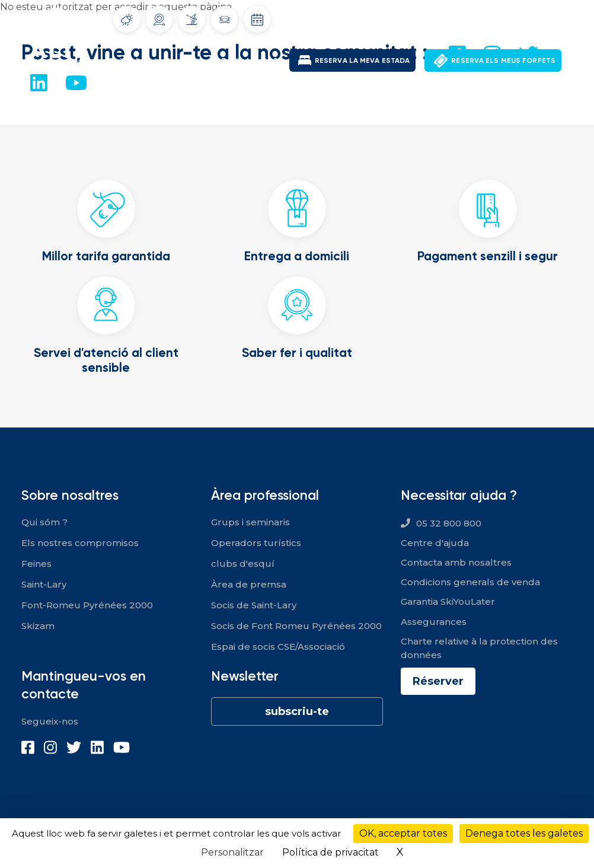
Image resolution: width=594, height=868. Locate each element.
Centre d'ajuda (435, 543)
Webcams (159, 20)
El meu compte (508, 17)
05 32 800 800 (449, 523)
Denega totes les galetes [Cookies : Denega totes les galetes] (524, 833)
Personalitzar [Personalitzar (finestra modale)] (232, 852)
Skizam (38, 626)
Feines (36, 564)
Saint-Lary (131, 61)
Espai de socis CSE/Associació (278, 647)
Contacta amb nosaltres (456, 562)
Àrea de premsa (249, 584)
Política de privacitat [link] (330, 852)
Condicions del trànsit (225, 20)
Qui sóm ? (44, 522)
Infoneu (192, 19)
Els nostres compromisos (80, 543)
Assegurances (434, 622)
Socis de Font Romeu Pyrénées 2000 (296, 626)
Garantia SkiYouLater (448, 601)
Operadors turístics (256, 543)
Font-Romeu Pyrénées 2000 (224, 61)
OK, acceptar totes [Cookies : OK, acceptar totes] (403, 833)
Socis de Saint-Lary (254, 605)
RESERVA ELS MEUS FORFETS (503, 60)
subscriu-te (297, 711)
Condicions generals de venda (470, 582)
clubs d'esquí (243, 564)
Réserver (438, 681)
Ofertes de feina (430, 17)
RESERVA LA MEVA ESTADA (362, 60)
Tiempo (127, 20)
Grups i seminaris (250, 522)
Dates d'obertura (257, 20)
